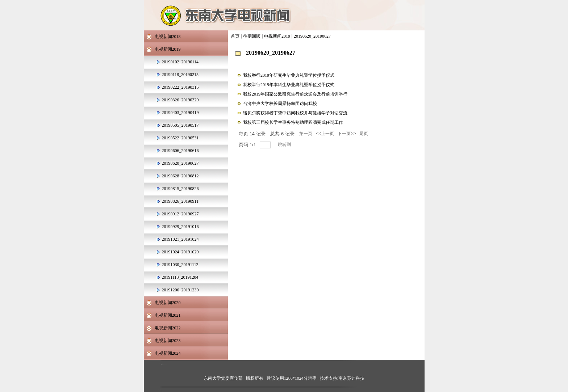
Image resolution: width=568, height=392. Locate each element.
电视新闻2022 (168, 328)
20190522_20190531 (180, 138)
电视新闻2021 (168, 315)
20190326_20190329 (180, 100)
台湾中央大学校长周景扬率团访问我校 (280, 104)
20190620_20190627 (312, 36)
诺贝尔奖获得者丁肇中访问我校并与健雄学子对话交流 (295, 113)
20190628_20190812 (180, 176)
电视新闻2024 (168, 353)
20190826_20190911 (180, 201)
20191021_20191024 (180, 239)
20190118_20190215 (180, 75)
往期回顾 (252, 36)
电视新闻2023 (168, 341)
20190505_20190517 (180, 125)
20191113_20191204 (180, 277)
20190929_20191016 (180, 227)
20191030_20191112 (180, 265)
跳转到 (285, 144)
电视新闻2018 (168, 37)
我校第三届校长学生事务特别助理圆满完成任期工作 (293, 122)
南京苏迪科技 (351, 378)
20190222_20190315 (180, 87)
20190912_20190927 (180, 214)
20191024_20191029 (180, 252)
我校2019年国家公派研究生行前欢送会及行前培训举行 (295, 94)
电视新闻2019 (277, 36)
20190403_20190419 (180, 113)
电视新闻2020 (168, 303)
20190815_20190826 (180, 189)
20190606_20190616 (180, 151)
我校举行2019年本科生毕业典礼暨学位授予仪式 (289, 85)
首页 (235, 36)
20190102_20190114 (180, 62)
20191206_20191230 (180, 290)
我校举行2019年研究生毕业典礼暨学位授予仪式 (289, 75)
